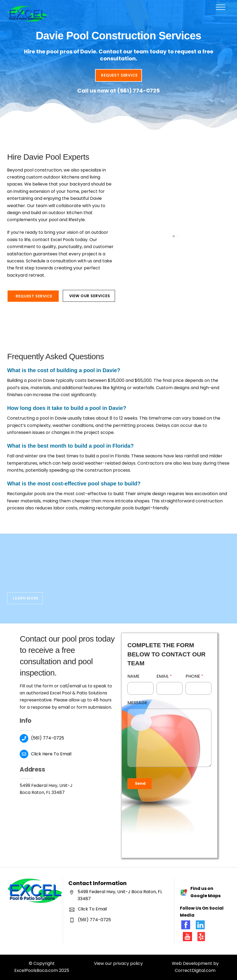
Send (140, 783)
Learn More (26, 598)
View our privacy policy (118, 963)
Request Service (119, 75)
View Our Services (90, 296)
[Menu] (220, 7)
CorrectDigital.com (195, 970)
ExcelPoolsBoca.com (36, 970)
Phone (194, 676)
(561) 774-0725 (138, 91)
